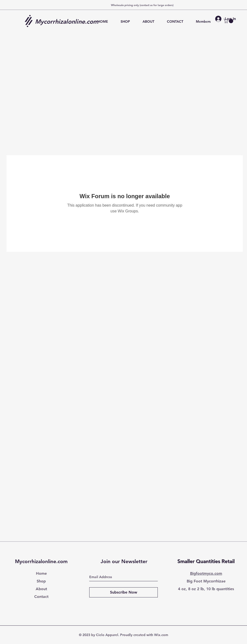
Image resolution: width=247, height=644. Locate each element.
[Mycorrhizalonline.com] (69, 21)
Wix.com (161, 635)
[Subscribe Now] (123, 592)
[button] (229, 21)
